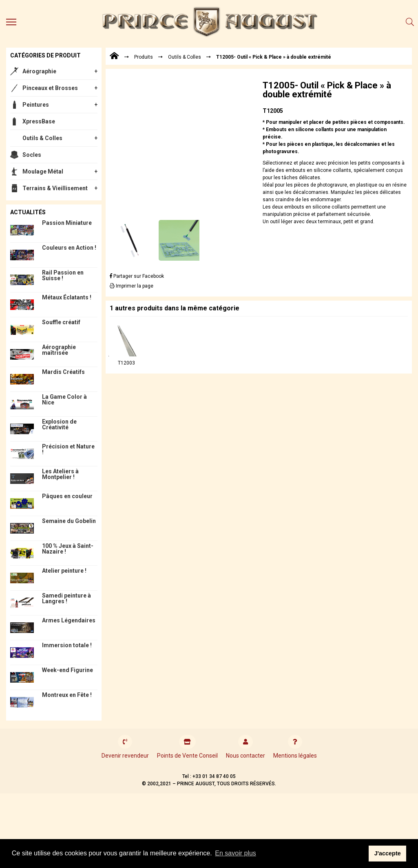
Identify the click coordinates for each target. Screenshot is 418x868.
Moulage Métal (43, 171)
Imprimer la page (132, 286)
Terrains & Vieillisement (55, 188)
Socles (32, 155)
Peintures (36, 105)
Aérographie (39, 71)
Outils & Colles (42, 138)
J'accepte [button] (388, 853)
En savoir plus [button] (236, 853)
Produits (144, 57)
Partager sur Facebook (137, 276)
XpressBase (39, 121)
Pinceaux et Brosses (50, 88)
